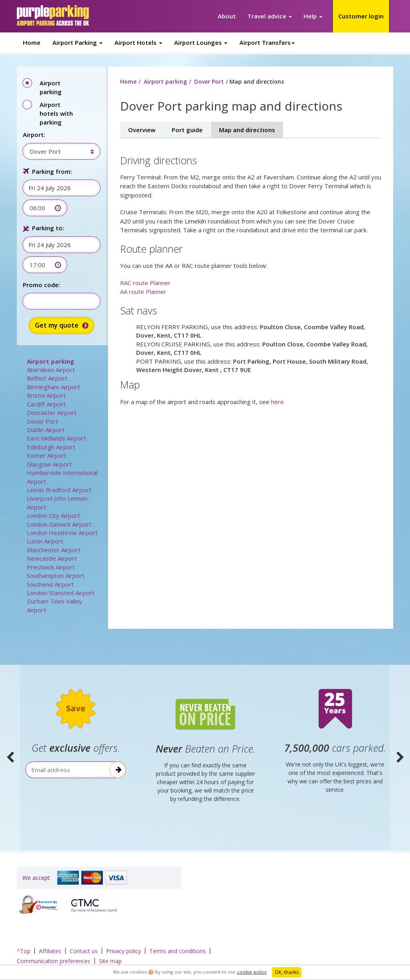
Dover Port (42, 421)
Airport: (34, 135)
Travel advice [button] (270, 16)
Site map (110, 961)
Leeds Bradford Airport (59, 490)
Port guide (187, 130)
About (227, 16)
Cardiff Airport (46, 404)
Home (32, 42)
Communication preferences (54, 961)
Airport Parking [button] (77, 42)
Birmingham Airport (53, 387)
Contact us (84, 951)
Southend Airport (50, 584)
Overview (142, 130)
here (277, 402)
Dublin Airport (46, 430)
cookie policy (252, 972)
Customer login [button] (361, 16)
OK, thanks (287, 972)
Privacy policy (124, 951)
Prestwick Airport (51, 567)
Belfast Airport (47, 378)
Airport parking (50, 361)
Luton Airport (45, 541)
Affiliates (50, 951)
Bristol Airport (46, 395)
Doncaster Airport (52, 413)
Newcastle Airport (52, 558)
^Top (24, 951)
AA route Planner (143, 292)
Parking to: (48, 228)
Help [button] (313, 16)
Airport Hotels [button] (138, 42)
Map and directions (247, 130)
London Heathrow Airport (62, 533)
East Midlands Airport (56, 438)
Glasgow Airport (49, 464)
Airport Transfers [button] (267, 42)
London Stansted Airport (61, 593)
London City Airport (53, 515)
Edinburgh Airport (51, 447)
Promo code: (41, 285)
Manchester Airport (54, 550)
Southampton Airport (56, 576)
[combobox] (57, 151)
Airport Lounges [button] (201, 42)
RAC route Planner (145, 283)
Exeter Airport (47, 455)
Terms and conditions (178, 951)
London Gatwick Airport (59, 524)
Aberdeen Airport (51, 370)
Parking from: (52, 171)
